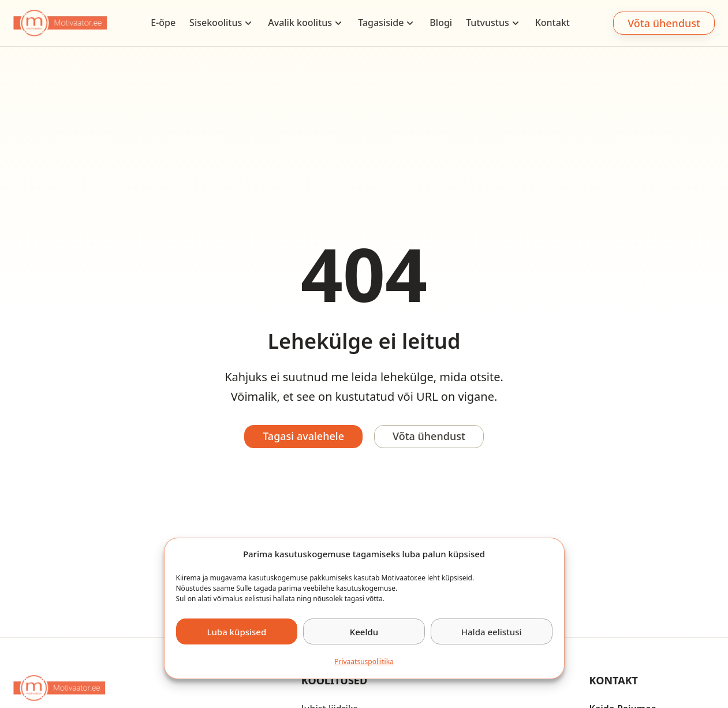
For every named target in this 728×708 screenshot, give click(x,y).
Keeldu (364, 632)
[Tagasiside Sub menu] (410, 23)
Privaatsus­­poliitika (364, 662)
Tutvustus (488, 23)
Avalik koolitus (300, 23)
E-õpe (163, 23)
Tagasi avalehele (303, 436)
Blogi (441, 23)
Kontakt (552, 23)
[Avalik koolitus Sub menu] (338, 23)
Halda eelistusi (492, 632)
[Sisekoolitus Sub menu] (248, 23)
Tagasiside (381, 23)
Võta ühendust (664, 23)
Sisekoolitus (216, 23)
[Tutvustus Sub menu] (516, 23)
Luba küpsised (236, 632)
